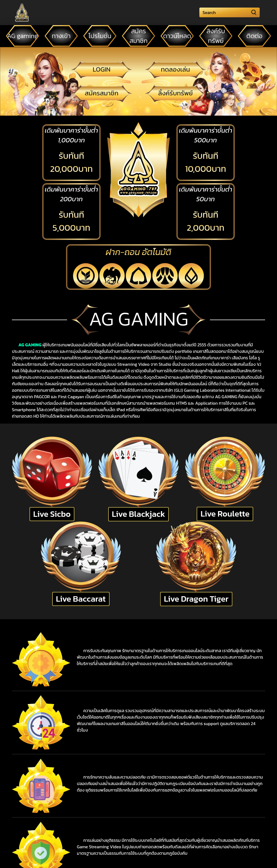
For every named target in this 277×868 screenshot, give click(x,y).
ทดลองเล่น (176, 69)
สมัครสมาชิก (101, 93)
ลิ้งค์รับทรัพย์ (176, 93)
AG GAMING (30, 345)
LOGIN (102, 69)
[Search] (230, 12)
